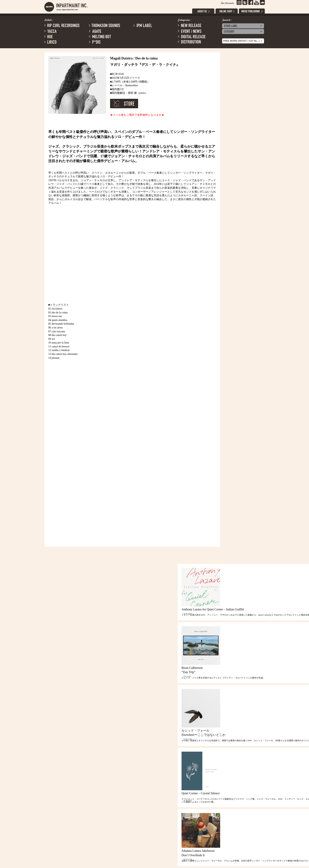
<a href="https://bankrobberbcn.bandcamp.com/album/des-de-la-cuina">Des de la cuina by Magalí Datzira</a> (82, 482)
